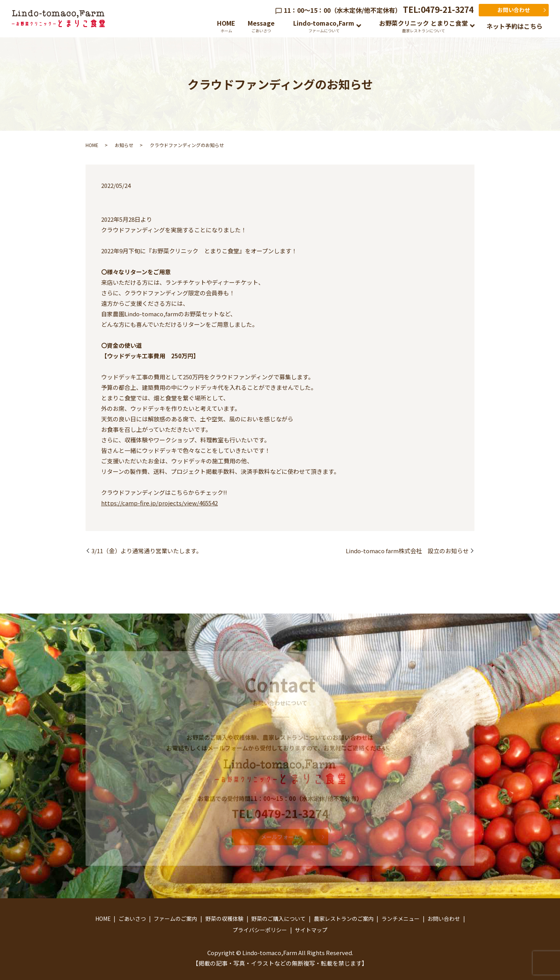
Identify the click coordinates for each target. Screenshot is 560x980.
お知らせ (124, 145)
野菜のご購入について (278, 919)
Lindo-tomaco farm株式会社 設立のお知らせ (407, 551)
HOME (226, 26)
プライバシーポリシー (260, 930)
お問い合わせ (514, 10)
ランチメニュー (401, 919)
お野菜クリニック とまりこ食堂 (423, 26)
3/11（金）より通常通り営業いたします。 (147, 551)
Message (261, 26)
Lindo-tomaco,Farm (324, 26)
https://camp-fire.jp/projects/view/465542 (159, 503)
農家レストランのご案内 (344, 919)
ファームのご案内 (175, 919)
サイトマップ (311, 930)
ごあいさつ (132, 919)
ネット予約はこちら (514, 26)
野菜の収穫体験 (224, 919)
